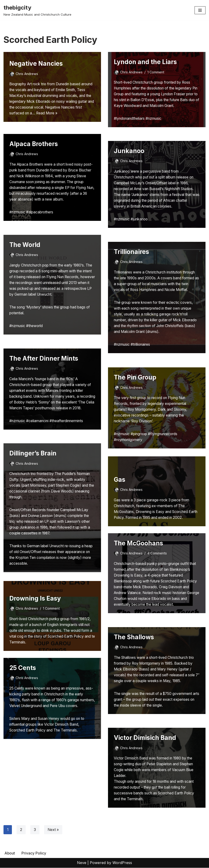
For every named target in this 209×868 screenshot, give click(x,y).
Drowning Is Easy (35, 598)
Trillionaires (131, 252)
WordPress (122, 863)
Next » (54, 830)
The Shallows (134, 637)
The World (25, 245)
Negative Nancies (36, 62)
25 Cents (23, 668)
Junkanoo (129, 151)
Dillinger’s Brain (33, 453)
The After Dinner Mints (44, 358)
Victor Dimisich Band (145, 738)
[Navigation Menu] (200, 10)
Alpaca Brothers (34, 144)
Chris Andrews (27, 72)
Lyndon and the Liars (145, 62)
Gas (120, 479)
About (10, 853)
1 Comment (157, 72)
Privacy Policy (34, 853)
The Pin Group (135, 377)
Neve (82, 863)
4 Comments (158, 553)
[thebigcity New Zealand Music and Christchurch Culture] (37, 10)
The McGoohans (138, 543)
